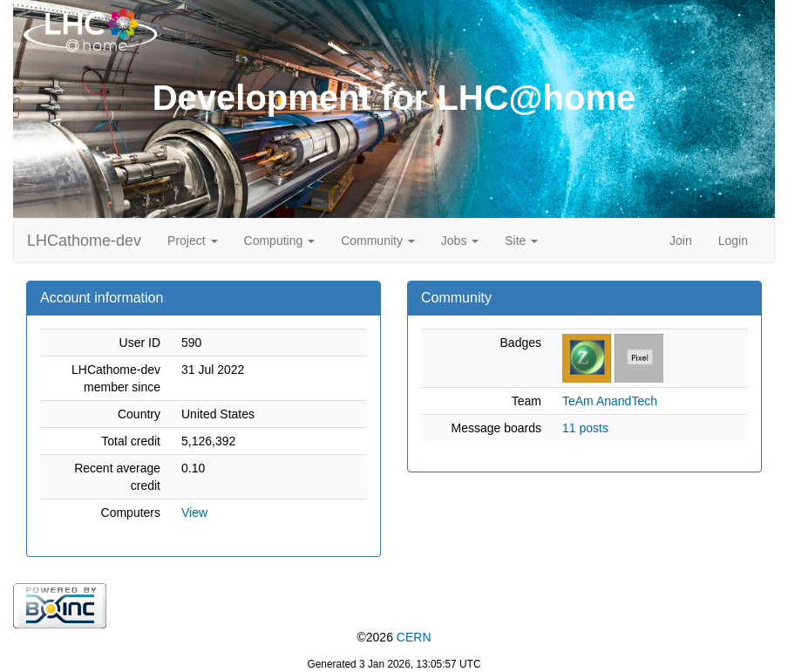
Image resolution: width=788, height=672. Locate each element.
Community (378, 241)
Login (733, 241)
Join (681, 241)
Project (192, 241)
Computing (280, 241)
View (194, 512)
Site (521, 241)
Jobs (460, 241)
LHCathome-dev (84, 241)
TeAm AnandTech (610, 401)
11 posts (585, 428)
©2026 (394, 637)
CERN (414, 637)
